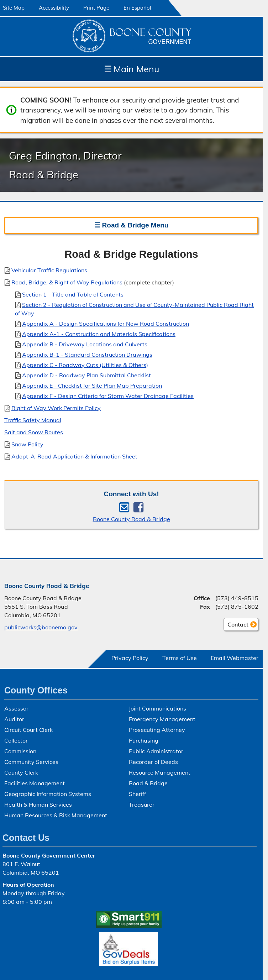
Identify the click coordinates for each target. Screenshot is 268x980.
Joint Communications (157, 708)
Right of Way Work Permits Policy (56, 408)
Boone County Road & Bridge (132, 519)
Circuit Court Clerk (28, 730)
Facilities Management (35, 783)
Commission (20, 751)
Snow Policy (27, 444)
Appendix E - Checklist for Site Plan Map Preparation (92, 385)
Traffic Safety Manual (33, 420)
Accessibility (54, 8)
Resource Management (160, 772)
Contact (236, 625)
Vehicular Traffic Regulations (49, 270)
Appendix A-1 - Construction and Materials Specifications (99, 334)
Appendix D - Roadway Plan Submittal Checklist (86, 375)
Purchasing (144, 740)
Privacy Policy (130, 658)
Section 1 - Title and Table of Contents (73, 294)
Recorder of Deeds (153, 762)
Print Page (96, 8)
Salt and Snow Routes (34, 432)
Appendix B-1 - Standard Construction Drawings (87, 354)
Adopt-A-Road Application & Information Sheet (74, 456)
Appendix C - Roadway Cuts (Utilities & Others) (85, 365)
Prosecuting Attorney (157, 730)
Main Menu (132, 69)
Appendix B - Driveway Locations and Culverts (85, 344)
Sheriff (137, 794)
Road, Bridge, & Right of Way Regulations (67, 282)
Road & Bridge (148, 783)
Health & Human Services (38, 805)
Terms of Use (180, 658)
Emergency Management (162, 719)
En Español (137, 8)
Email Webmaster (235, 658)
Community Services (31, 762)
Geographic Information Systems (48, 794)
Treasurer (142, 805)
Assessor (16, 708)
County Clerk (21, 772)
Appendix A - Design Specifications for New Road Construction (106, 323)
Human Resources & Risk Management (56, 815)
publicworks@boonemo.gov (41, 627)
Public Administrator (156, 751)
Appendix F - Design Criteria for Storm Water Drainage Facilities (108, 395)
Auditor (14, 719)
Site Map (14, 8)
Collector (16, 740)
